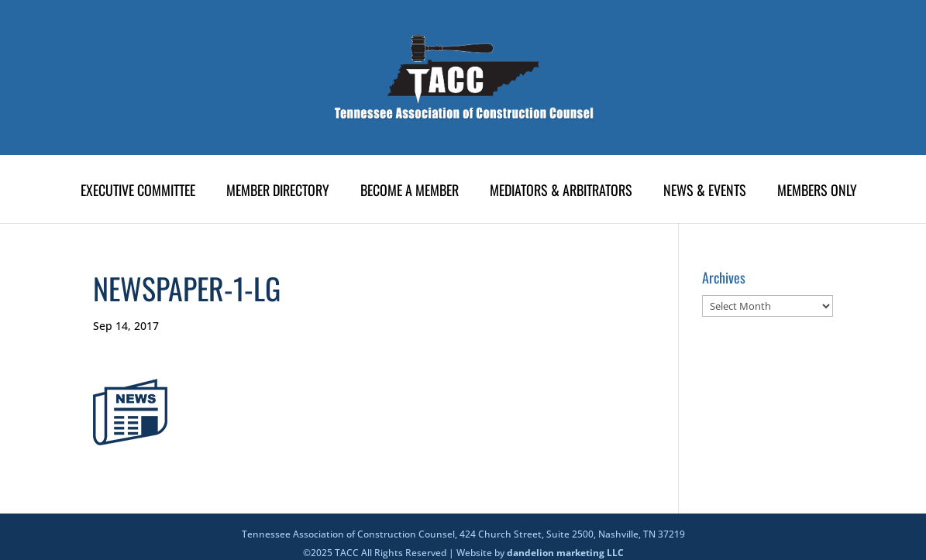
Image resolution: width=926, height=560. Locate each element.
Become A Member (410, 192)
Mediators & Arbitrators (561, 192)
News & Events (705, 192)
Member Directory (278, 192)
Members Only (817, 192)
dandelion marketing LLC (565, 553)
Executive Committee (138, 192)
